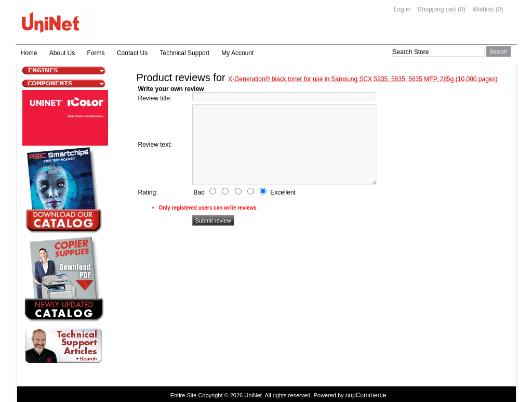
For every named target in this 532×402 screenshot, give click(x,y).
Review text (154, 145)
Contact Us (132, 53)
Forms (96, 53)
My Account (237, 53)
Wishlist (483, 9)
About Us (62, 53)
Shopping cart (437, 9)
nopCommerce (366, 395)
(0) (462, 9)
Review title (154, 98)
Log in (402, 9)
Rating (147, 192)
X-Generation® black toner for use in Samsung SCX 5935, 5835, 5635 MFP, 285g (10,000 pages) (363, 79)
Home (29, 53)
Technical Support (185, 53)
